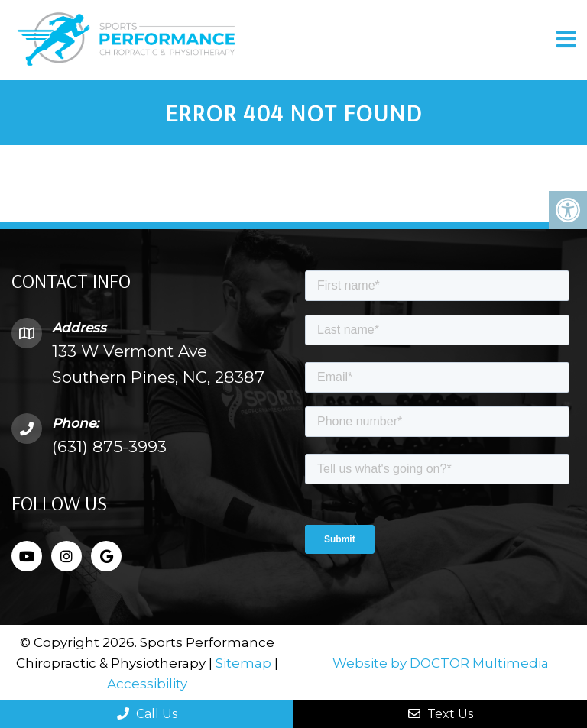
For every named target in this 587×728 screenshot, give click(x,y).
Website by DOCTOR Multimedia (441, 663)
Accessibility (147, 684)
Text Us (441, 714)
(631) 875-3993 (109, 447)
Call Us (147, 714)
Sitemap (243, 663)
